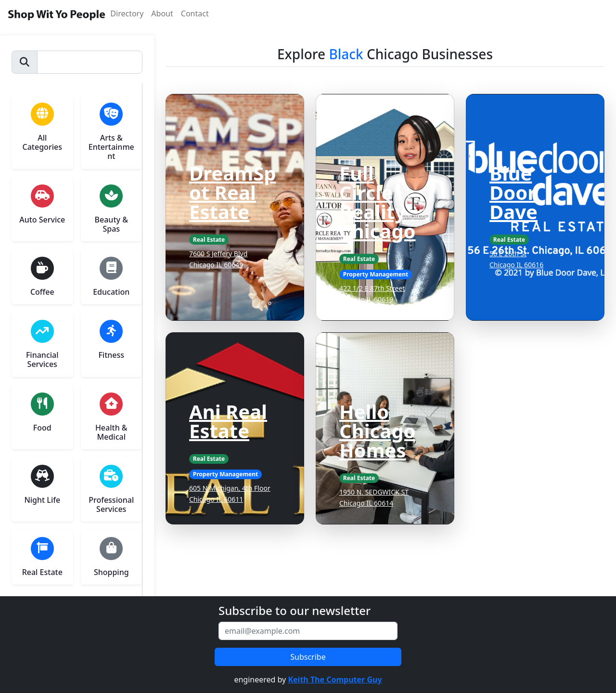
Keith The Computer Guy (335, 680)
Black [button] (346, 54)
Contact (195, 13)
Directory (127, 13)
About (162, 13)
